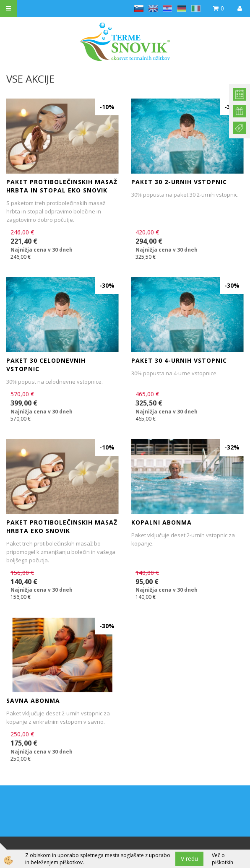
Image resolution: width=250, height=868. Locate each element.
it (196, 8)
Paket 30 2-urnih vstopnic (179, 182)
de (182, 8)
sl (139, 8)
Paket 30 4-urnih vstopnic (179, 360)
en (153, 8)
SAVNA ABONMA (33, 700)
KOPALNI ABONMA (161, 522)
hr (167, 8)
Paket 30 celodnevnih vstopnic (46, 365)
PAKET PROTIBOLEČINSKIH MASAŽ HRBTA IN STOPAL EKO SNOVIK (62, 186)
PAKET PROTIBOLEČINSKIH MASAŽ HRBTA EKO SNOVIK (62, 526)
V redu (189, 859)
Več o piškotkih (223, 859)
